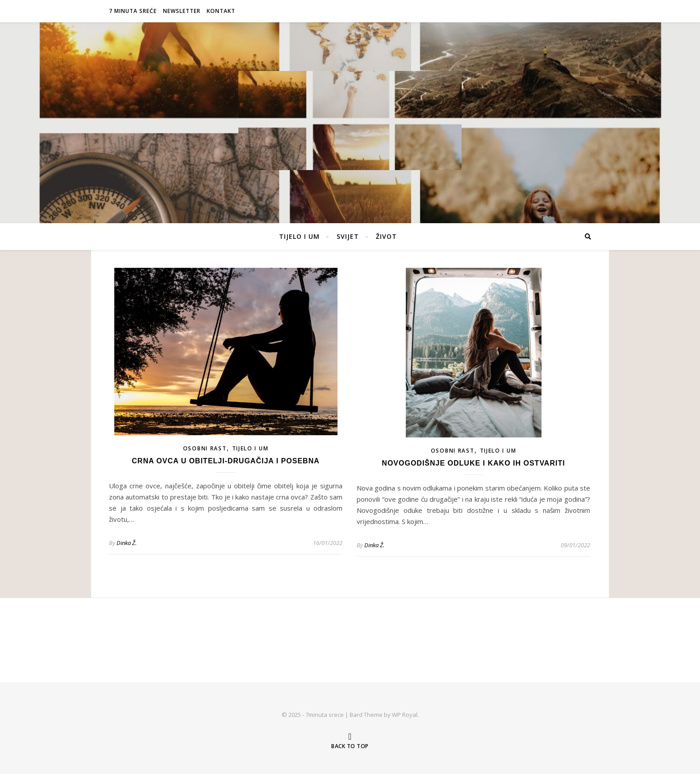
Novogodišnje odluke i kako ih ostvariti (473, 463)
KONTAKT (221, 11)
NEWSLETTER (182, 11)
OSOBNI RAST (205, 448)
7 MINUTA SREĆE (133, 11)
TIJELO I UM (299, 236)
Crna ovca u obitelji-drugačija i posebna (225, 461)
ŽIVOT (386, 236)
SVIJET (348, 236)
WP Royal (405, 715)
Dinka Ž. (127, 543)
